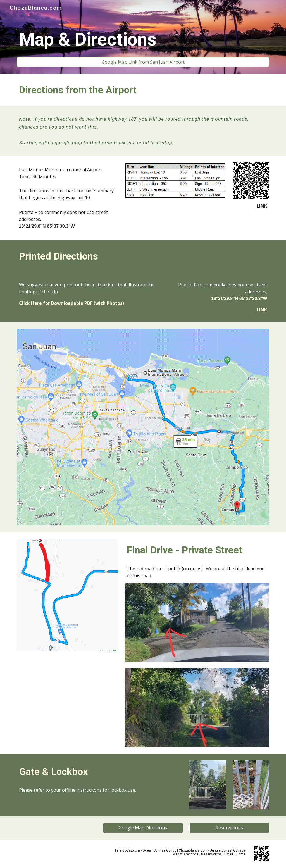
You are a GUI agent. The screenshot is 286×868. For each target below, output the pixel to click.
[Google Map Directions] (143, 828)
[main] (143, 40)
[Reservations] (229, 828)
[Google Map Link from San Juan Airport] (143, 62)
